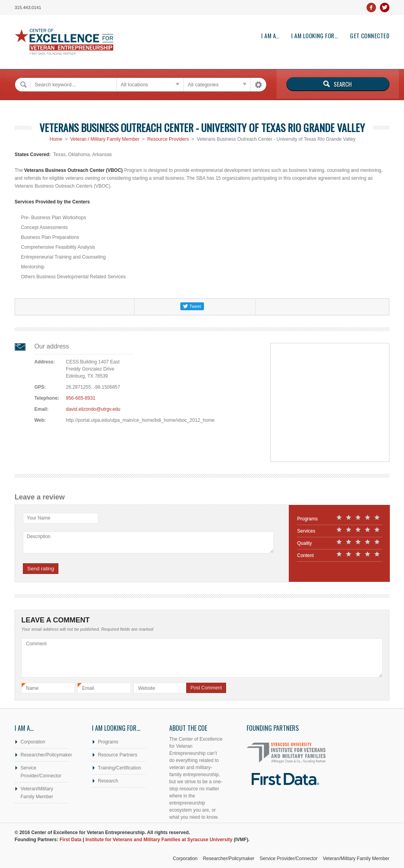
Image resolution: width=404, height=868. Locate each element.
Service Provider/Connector (41, 772)
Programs (108, 742)
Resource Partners (118, 755)
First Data (70, 840)
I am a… (270, 36)
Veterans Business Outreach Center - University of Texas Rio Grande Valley (202, 128)
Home (56, 139)
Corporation (33, 742)
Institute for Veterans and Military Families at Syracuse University (159, 840)
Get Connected (370, 36)
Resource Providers (168, 139)
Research (108, 781)
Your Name (39, 518)
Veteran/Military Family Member (37, 793)
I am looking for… (315, 36)
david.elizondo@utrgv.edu (93, 409)
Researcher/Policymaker (44, 755)
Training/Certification (120, 768)
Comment (36, 644)
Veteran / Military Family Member (105, 139)
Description (39, 536)
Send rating (41, 569)
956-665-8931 (81, 398)
